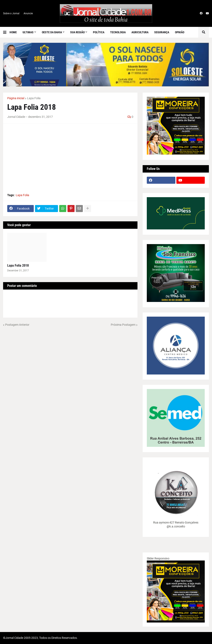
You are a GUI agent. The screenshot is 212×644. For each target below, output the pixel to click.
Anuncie (28, 13)
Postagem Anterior (17, 325)
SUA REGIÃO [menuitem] (77, 32)
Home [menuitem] (13, 32)
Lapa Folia (34, 98)
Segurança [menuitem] (162, 32)
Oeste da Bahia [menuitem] (52, 32)
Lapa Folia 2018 (18, 265)
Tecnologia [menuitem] (118, 32)
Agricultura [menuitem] (140, 32)
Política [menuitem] (99, 32)
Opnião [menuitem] (180, 32)
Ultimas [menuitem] (28, 32)
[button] (6, 32)
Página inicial (16, 98)
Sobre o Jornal (11, 13)
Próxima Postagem (123, 325)
